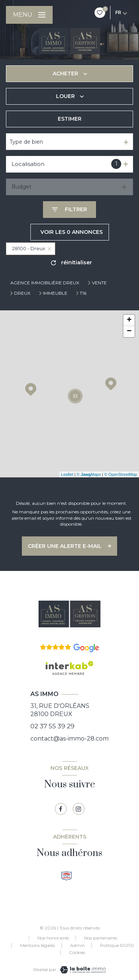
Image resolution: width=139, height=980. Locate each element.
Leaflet (67, 474)
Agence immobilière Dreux (45, 283)
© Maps (89, 474)
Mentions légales (37, 945)
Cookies (77, 953)
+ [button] (129, 320)
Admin (77, 945)
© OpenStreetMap (121, 474)
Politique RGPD (117, 945)
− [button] (129, 331)
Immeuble (55, 293)
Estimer (70, 119)
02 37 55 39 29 (52, 726)
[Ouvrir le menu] (29, 15)
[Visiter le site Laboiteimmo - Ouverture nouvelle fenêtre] (82, 970)
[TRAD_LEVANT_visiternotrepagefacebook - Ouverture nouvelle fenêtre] (61, 809)
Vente (99, 283)
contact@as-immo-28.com (69, 739)
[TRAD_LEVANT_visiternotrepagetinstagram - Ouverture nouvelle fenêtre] (79, 809)
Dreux (22, 293)
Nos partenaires (101, 938)
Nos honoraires (53, 938)
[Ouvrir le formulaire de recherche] (69, 210)
